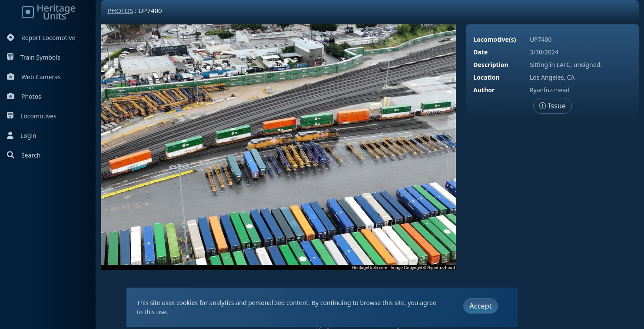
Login (22, 136)
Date (480, 52)
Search (24, 155)
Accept (480, 306)
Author (484, 90)
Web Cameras (34, 77)
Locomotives (32, 116)
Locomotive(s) (495, 39)
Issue (553, 106)
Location (486, 77)
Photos (24, 96)
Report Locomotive (41, 38)
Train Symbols (34, 57)
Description (491, 65)
